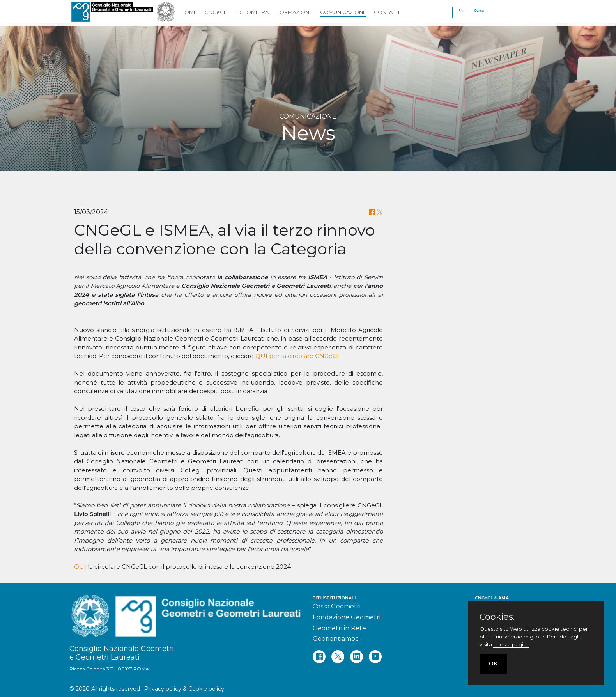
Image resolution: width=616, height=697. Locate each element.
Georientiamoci (336, 639)
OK (493, 663)
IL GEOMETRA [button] (251, 12)
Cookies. (497, 617)
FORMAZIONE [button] (294, 12)
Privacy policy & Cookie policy (184, 689)
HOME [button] (189, 12)
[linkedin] (357, 657)
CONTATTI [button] (387, 12)
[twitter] (338, 657)
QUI (80, 567)
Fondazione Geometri (347, 617)
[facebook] (319, 657)
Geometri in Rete (339, 628)
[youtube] (375, 657)
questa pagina (511, 644)
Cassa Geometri (337, 606)
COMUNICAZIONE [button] (343, 12)
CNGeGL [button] (216, 12)
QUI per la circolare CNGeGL (298, 356)
